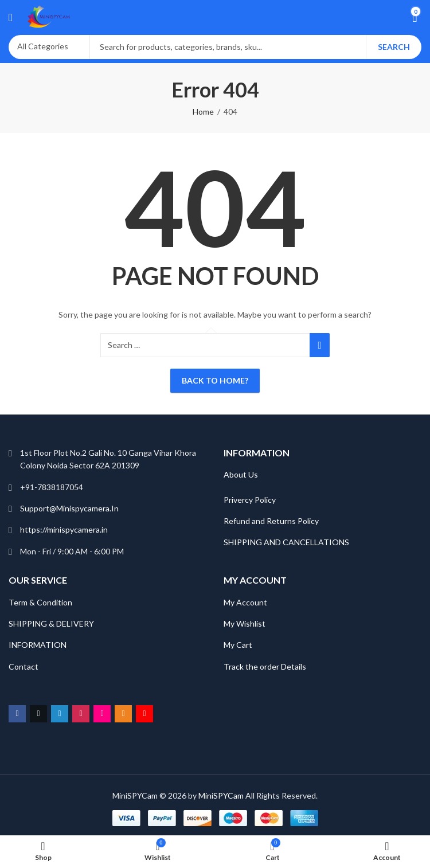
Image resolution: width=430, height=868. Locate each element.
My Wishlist (245, 623)
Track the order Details (265, 666)
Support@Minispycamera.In (69, 508)
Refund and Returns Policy (271, 521)
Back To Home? (215, 380)
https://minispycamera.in (64, 529)
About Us (241, 474)
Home (203, 112)
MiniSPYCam (221, 795)
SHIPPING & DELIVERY (51, 623)
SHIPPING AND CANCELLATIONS (286, 542)
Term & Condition (40, 602)
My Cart (239, 645)
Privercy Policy (250, 500)
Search (394, 47)
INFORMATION (38, 645)
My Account (245, 602)
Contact (24, 666)
